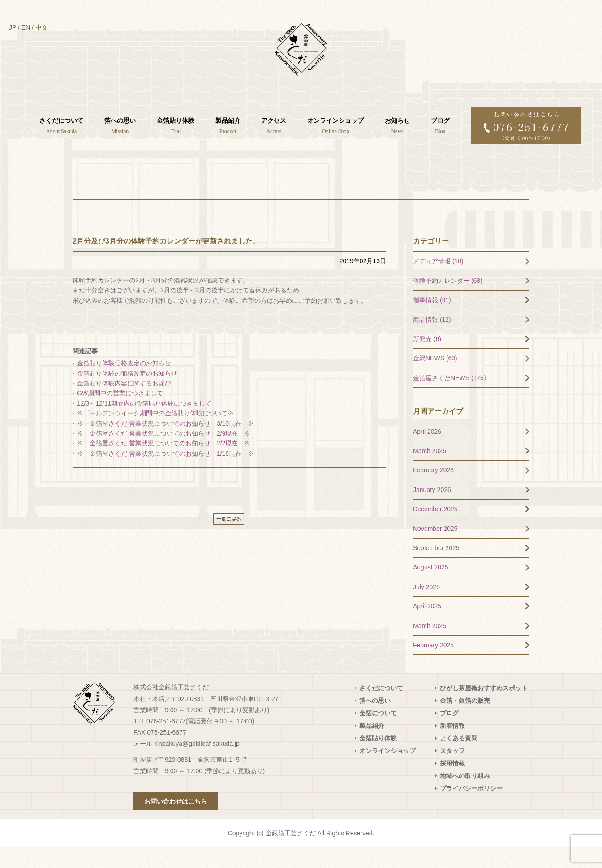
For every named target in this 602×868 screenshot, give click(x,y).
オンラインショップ (387, 772)
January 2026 (432, 510)
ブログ (449, 734)
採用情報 (452, 784)
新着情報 (452, 747)
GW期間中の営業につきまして (120, 414)
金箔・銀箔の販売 (465, 722)
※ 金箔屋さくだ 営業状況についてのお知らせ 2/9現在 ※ (164, 454)
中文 (42, 27)
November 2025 (435, 549)
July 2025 (426, 607)
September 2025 (436, 569)
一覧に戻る (229, 540)
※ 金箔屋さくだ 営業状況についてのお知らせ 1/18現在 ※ (166, 474)
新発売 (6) (427, 360)
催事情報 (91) (432, 321)
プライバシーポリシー (471, 809)
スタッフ (452, 772)
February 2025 (433, 666)
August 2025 (431, 588)
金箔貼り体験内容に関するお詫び (124, 404)
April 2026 (427, 452)
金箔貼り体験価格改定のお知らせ (124, 384)
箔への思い (375, 722)
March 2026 (430, 472)
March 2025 (430, 646)
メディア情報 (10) (438, 282)
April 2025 (427, 627)
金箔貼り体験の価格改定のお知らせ (127, 394)
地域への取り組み (465, 797)
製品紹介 (372, 747)
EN (26, 27)
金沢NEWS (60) (435, 379)
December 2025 (435, 530)
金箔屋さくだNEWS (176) (449, 398)
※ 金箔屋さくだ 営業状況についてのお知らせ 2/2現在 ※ (164, 464)
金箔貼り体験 (378, 759)
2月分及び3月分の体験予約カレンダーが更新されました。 (166, 262)
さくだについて (381, 709)
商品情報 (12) (432, 340)
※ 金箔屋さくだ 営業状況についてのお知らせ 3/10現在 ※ (166, 444)
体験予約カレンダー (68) (448, 301)
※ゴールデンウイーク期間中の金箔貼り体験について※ (155, 434)
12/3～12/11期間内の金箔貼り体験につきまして (147, 424)
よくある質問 (459, 759)
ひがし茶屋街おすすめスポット (484, 709)
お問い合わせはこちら (176, 822)
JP (13, 27)
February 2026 (433, 491)
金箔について (378, 734)
